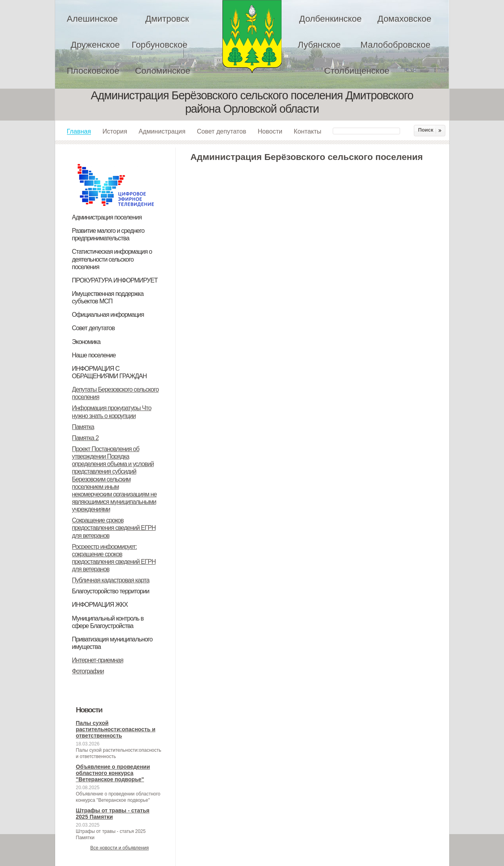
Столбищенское (357, 71)
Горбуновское (159, 45)
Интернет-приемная (98, 660)
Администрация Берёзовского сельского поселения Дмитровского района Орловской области (252, 36)
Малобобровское (395, 45)
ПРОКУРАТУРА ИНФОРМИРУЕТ (115, 280)
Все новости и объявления (120, 848)
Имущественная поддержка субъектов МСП (108, 297)
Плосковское (93, 71)
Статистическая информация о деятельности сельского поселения (112, 259)
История (115, 131)
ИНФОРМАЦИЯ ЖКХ (100, 605)
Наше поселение (94, 355)
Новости (270, 131)
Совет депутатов (222, 131)
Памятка (83, 427)
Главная (79, 131)
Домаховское (404, 19)
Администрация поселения (107, 217)
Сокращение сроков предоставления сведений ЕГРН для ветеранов (114, 528)
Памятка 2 (85, 438)
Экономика (86, 342)
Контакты (308, 131)
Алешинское (92, 19)
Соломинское (163, 71)
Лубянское (319, 45)
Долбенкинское (331, 19)
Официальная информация (108, 315)
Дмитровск (167, 19)
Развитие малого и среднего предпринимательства (108, 234)
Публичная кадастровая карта (111, 580)
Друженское (95, 45)
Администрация (162, 131)
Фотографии (88, 671)
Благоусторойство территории (111, 591)
